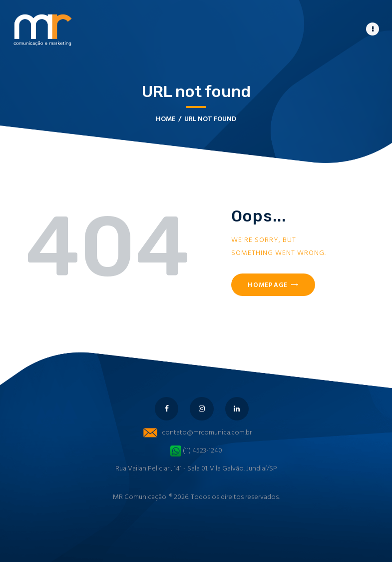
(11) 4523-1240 (196, 451)
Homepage (268, 285)
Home (166, 119)
